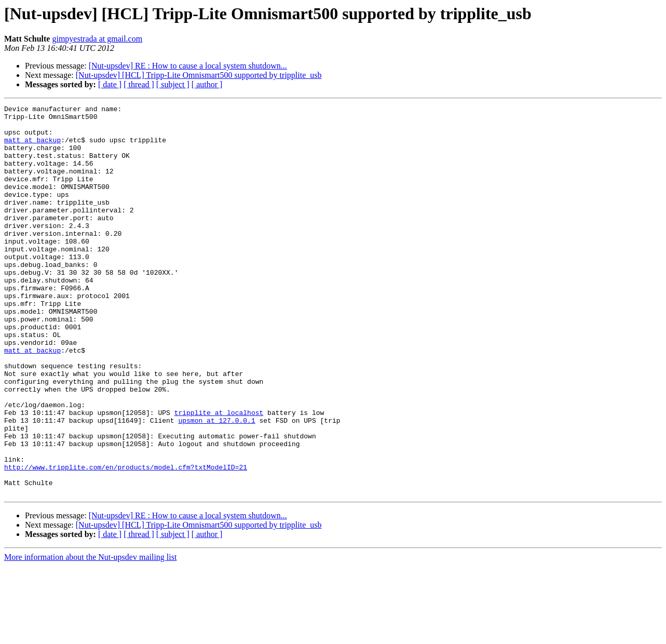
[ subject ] (173, 84)
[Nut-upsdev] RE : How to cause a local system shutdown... (188, 66)
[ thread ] (139, 84)
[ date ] (110, 84)
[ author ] (207, 84)
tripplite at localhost (219, 475)
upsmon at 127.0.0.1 (216, 484)
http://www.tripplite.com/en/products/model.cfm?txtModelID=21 (126, 540)
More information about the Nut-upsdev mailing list (90, 635)
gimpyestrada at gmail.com (97, 39)
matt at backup (32, 147)
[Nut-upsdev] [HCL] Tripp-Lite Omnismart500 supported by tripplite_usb (199, 75)
